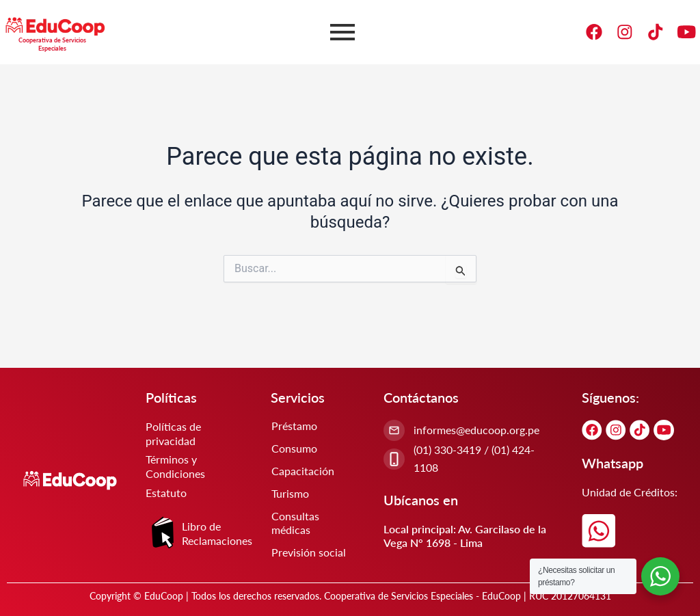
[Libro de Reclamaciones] (163, 534)
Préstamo (294, 426)
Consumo (294, 448)
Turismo (290, 493)
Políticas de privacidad (173, 433)
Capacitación (303, 471)
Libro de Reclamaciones (217, 533)
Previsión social (309, 552)
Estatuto (166, 493)
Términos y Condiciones (175, 467)
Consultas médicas (295, 523)
